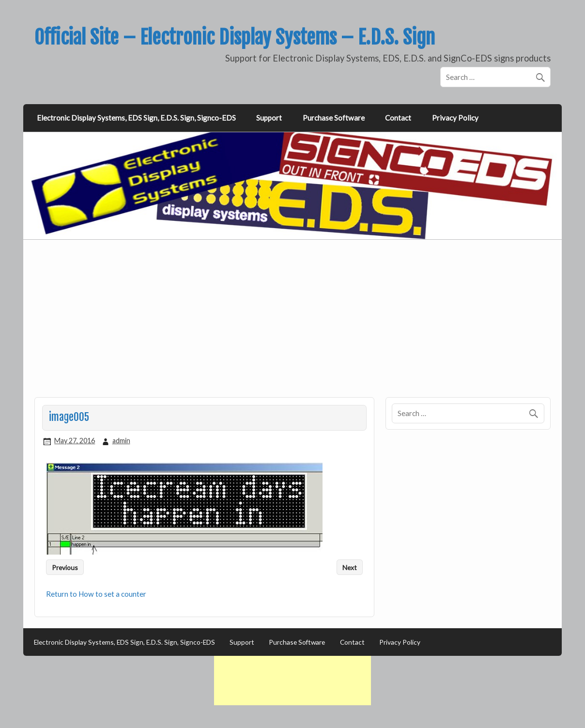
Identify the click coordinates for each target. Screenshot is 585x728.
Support (269, 118)
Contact (398, 118)
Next (350, 567)
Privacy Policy (455, 118)
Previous (65, 567)
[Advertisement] (293, 324)
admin (121, 441)
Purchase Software (334, 118)
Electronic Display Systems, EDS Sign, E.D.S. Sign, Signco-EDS (136, 118)
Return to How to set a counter (96, 594)
